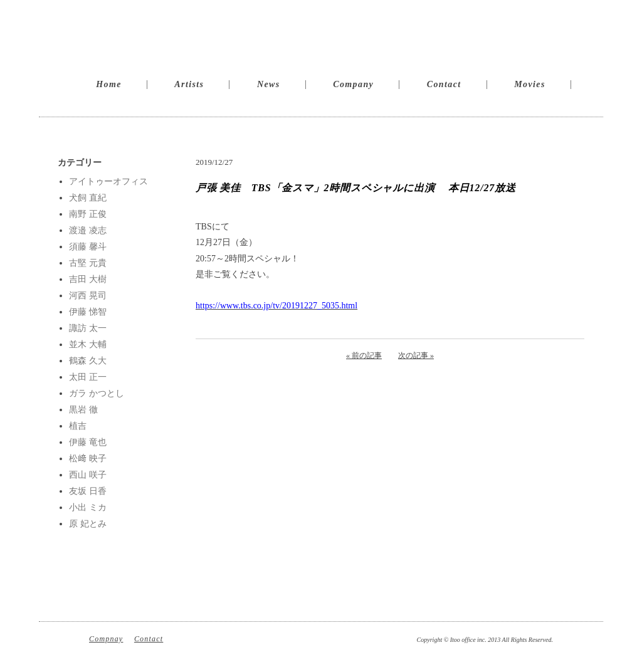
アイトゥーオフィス (108, 181)
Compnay (106, 639)
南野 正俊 (88, 214)
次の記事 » (416, 355)
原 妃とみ (88, 524)
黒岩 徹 (83, 410)
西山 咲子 (88, 475)
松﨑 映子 (88, 459)
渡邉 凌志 (88, 230)
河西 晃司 (88, 296)
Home (109, 84)
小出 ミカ (88, 507)
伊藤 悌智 (88, 312)
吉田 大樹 (88, 279)
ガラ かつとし (97, 393)
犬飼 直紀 (88, 198)
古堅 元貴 (88, 263)
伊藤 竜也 (88, 442)
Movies (530, 84)
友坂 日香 (88, 491)
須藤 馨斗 (88, 247)
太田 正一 (88, 377)
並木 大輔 (88, 344)
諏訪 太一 (88, 328)
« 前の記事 (364, 355)
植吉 (78, 426)
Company (353, 84)
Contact (444, 84)
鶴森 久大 (88, 361)
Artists (189, 84)
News (269, 84)
